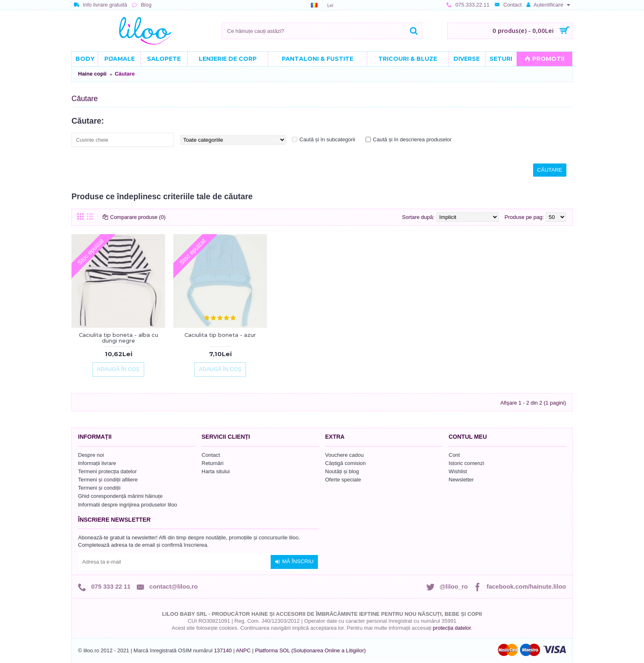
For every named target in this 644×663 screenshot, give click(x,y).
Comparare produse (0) (138, 217)
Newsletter (461, 480)
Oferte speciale (343, 480)
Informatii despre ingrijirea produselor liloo (128, 505)
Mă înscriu (294, 562)
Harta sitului (216, 471)
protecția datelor (452, 628)
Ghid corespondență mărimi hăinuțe (120, 496)
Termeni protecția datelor (107, 471)
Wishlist (458, 471)
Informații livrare (97, 463)
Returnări (213, 463)
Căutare (124, 74)
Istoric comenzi (466, 463)
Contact (211, 455)
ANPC (243, 650)
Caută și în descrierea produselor (412, 139)
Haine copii (92, 74)
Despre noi (91, 455)
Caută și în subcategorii (327, 139)
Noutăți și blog (342, 471)
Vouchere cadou (345, 455)
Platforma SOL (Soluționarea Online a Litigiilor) (310, 650)
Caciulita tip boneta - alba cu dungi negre (118, 338)
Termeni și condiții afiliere (108, 480)
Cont (454, 455)
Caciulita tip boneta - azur (220, 335)
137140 (223, 650)
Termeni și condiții (99, 488)
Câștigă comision (346, 463)
